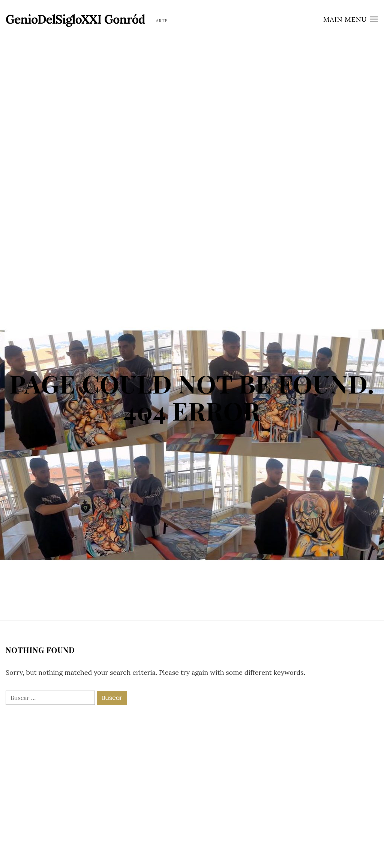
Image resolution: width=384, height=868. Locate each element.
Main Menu (351, 19)
